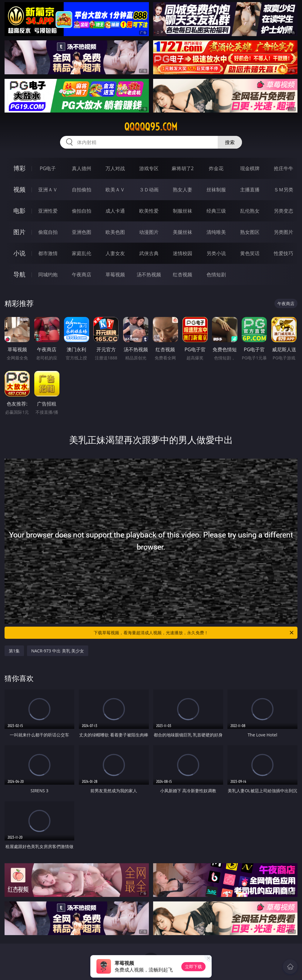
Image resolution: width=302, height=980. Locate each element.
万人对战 (115, 168)
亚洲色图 (82, 232)
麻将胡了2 (183, 168)
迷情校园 (183, 253)
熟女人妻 (183, 190)
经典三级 (216, 211)
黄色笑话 (250, 253)
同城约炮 (48, 274)
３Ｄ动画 (149, 190)
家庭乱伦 (82, 253)
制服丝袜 (183, 211)
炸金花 (216, 168)
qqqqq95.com (151, 127)
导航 (19, 274)
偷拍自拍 (82, 211)
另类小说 (216, 253)
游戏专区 (149, 168)
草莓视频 (115, 274)
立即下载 (193, 967)
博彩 (19, 168)
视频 (19, 189)
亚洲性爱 (48, 211)
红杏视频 (183, 274)
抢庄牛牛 (284, 168)
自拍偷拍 (82, 190)
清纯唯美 (216, 232)
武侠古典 (149, 253)
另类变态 (284, 211)
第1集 (14, 651)
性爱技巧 (284, 253)
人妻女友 (115, 253)
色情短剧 (216, 274)
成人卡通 (115, 211)
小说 (19, 253)
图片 (19, 232)
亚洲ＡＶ (48, 190)
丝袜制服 (216, 190)
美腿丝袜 (183, 232)
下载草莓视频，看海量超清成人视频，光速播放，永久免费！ (194, 633)
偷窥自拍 (48, 232)
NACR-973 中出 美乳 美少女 (58, 651)
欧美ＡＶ (115, 190)
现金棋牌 (250, 168)
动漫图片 (149, 232)
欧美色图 (115, 232)
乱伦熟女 (250, 211)
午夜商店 (82, 274)
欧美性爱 (149, 211)
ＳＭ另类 (284, 190)
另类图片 (284, 232)
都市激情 (48, 253)
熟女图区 (250, 232)
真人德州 (82, 168)
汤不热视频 (149, 274)
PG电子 (48, 168)
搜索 (230, 142)
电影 (19, 211)
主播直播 (250, 190)
